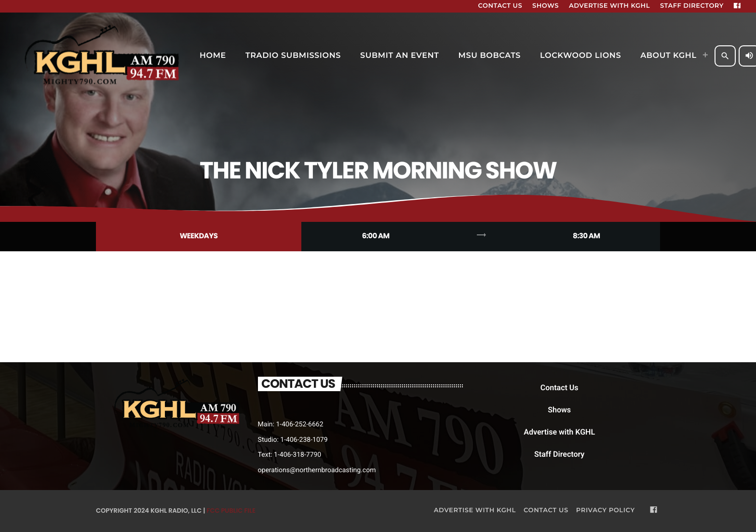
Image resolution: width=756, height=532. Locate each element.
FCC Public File (231, 511)
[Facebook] (737, 6)
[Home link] (103, 56)
